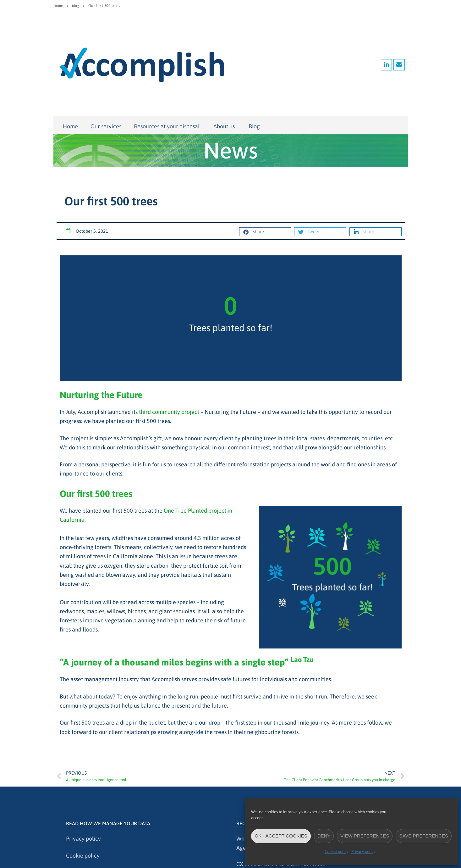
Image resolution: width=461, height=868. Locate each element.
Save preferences (424, 836)
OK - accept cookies (281, 836)
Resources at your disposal (167, 126)
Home (59, 6)
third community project (169, 412)
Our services (106, 126)
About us (225, 126)
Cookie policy (336, 851)
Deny (324, 836)
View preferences (365, 836)
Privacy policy (363, 851)
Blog (77, 6)
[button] (265, 232)
